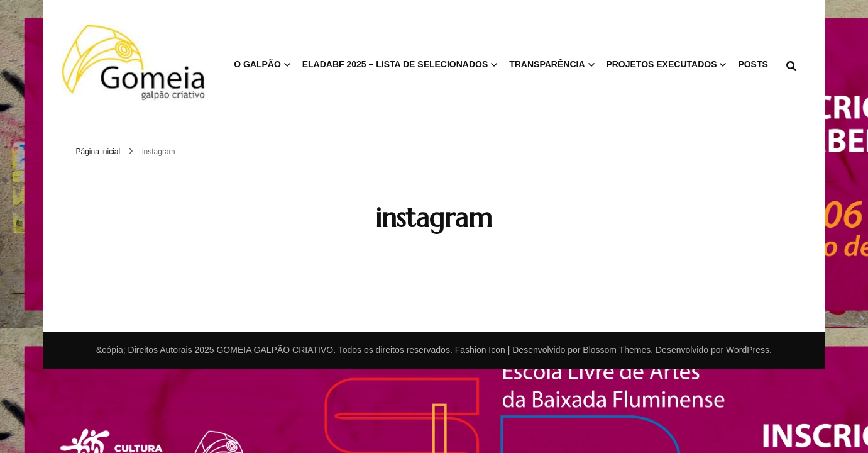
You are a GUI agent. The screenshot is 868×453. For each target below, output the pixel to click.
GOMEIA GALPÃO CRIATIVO (275, 350)
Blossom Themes (617, 350)
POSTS (753, 64)
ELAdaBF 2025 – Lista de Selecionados (395, 64)
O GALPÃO (257, 64)
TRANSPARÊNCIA (547, 64)
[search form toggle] (791, 66)
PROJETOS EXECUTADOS (661, 64)
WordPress (748, 350)
